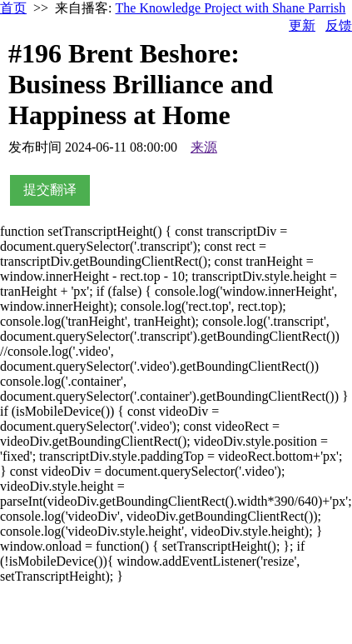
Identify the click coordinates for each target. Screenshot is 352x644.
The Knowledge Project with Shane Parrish (231, 8)
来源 (204, 147)
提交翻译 (50, 190)
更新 (302, 25)
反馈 (339, 25)
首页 (13, 8)
